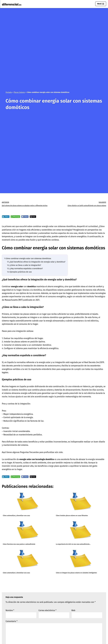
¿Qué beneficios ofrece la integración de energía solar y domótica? (36, 262)
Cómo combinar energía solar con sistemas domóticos (28, 258)
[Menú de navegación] (101, 4)
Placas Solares (19, 92)
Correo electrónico (47, 610)
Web (73, 610)
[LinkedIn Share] (6, 217)
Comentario (11, 621)
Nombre (10, 610)
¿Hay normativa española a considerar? (25, 268)
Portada (9, 92)
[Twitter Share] (33, 217)
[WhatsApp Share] (15, 217)
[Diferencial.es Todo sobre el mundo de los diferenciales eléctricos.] (12, 4)
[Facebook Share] (25, 217)
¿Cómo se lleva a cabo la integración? (24, 265)
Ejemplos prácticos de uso (19, 272)
